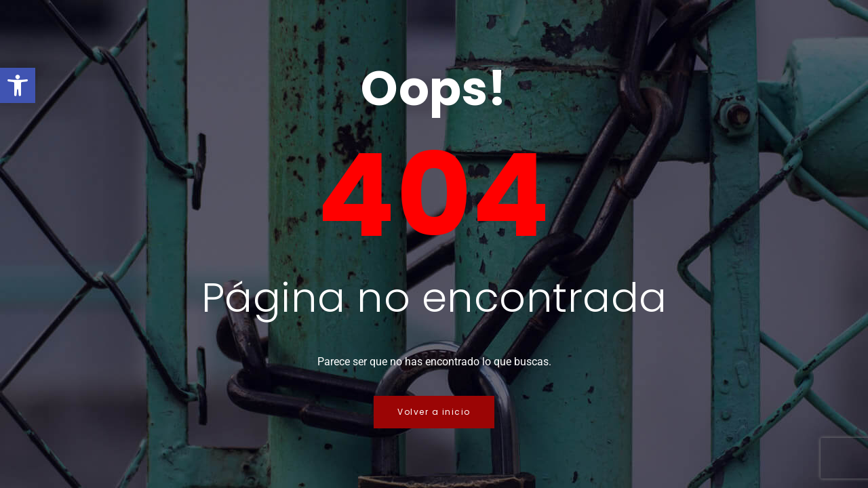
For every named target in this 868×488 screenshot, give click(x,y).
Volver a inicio (434, 412)
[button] (18, 85)
